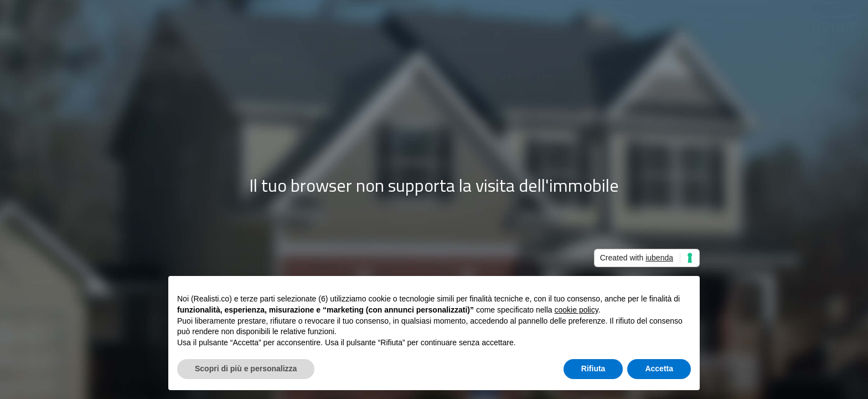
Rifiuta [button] (593, 369)
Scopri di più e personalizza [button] (246, 369)
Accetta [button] (659, 369)
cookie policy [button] (577, 310)
